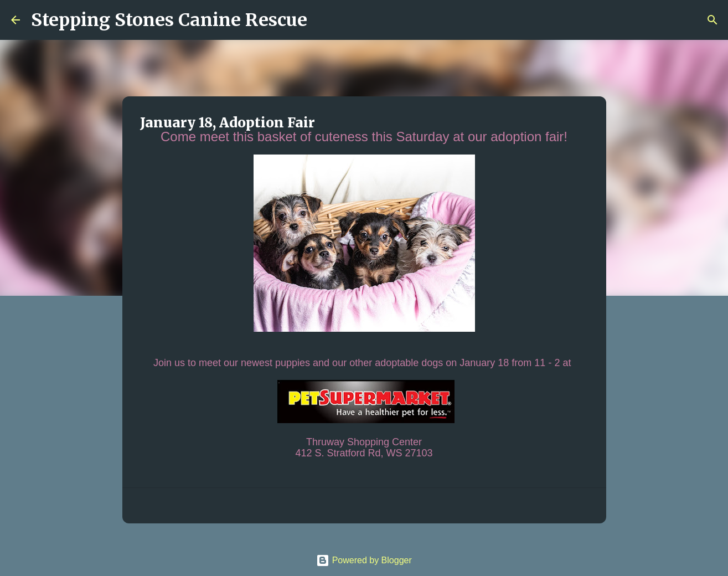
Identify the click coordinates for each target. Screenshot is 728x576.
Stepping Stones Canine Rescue (169, 20)
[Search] (323, 20)
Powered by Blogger (364, 560)
